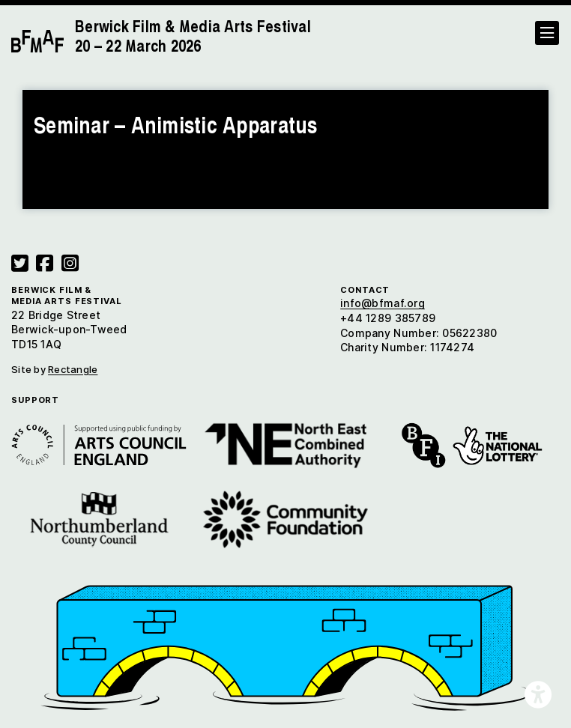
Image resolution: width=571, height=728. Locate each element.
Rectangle (73, 369)
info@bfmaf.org (383, 303)
